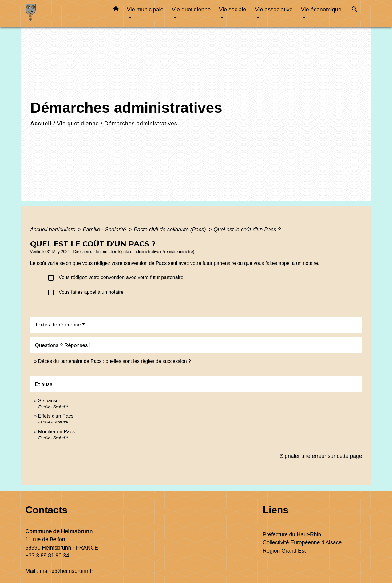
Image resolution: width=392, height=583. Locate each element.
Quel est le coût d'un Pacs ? (247, 230)
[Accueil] (64, 14)
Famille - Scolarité (105, 230)
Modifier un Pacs (56, 432)
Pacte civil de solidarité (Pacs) (171, 230)
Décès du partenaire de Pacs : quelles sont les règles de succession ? (115, 361)
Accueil (41, 124)
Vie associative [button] (274, 9)
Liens (276, 510)
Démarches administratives (141, 124)
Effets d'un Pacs (56, 416)
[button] (116, 10)
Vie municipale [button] (145, 9)
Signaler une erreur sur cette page (321, 456)
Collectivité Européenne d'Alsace (302, 542)
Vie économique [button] (321, 9)
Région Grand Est (284, 551)
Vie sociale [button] (233, 9)
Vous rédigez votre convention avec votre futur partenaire (115, 278)
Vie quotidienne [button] (191, 9)
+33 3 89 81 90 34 (47, 556)
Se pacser (49, 401)
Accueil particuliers (53, 230)
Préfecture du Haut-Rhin (292, 534)
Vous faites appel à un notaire (85, 293)
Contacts (47, 510)
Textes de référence (58, 325)
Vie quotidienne (78, 124)
